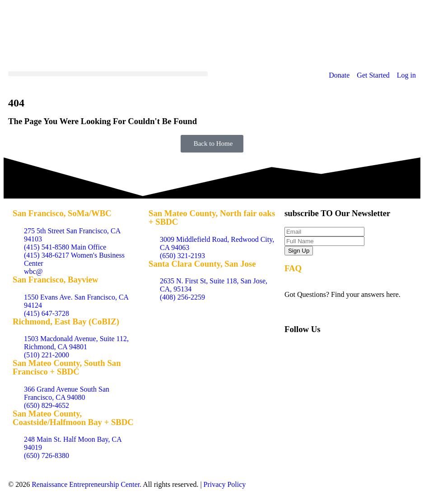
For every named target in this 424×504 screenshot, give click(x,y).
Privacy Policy (225, 484)
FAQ (293, 268)
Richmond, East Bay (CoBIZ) (66, 321)
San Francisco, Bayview (56, 280)
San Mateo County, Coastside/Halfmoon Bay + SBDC (73, 418)
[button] (108, 74)
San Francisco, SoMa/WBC (62, 213)
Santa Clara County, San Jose (202, 264)
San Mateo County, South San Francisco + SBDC (67, 367)
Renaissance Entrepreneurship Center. (86, 484)
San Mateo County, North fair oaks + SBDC (212, 217)
